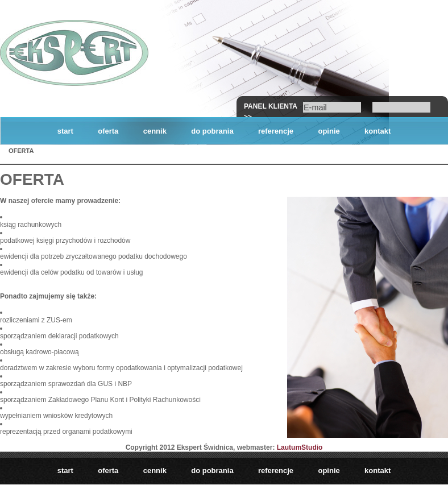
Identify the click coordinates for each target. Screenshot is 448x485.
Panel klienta (271, 106)
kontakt (378, 131)
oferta (108, 131)
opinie (329, 131)
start (65, 131)
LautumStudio (300, 447)
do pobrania (212, 131)
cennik (155, 131)
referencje (276, 131)
